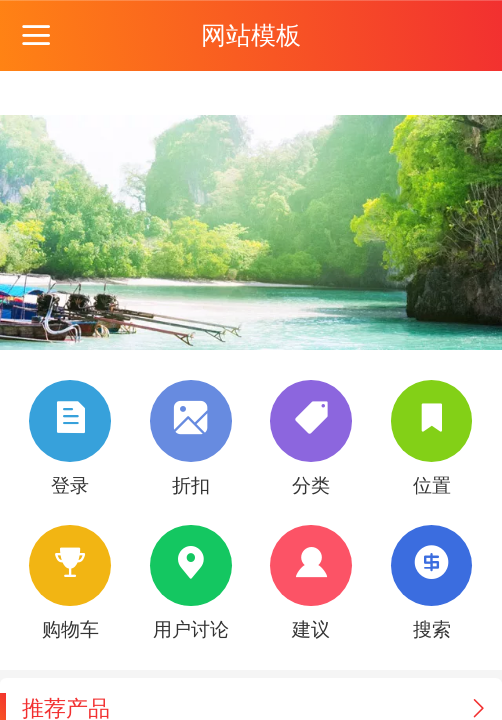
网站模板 (251, 35)
